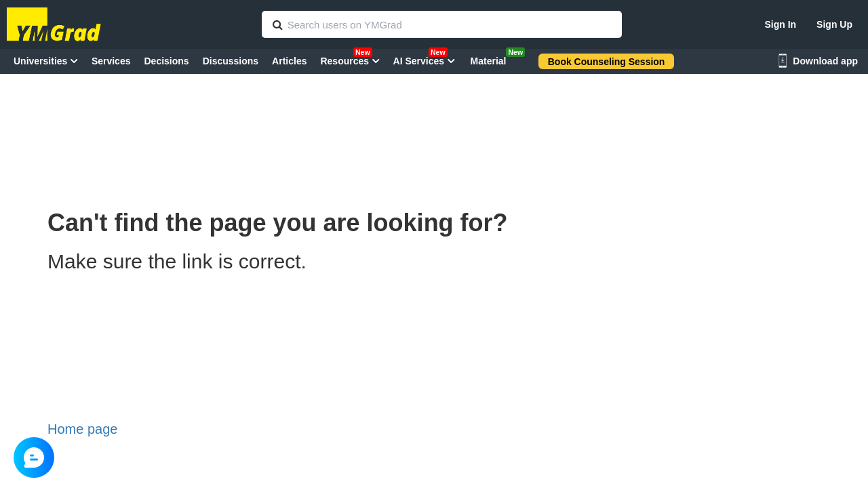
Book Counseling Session (607, 62)
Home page (82, 429)
